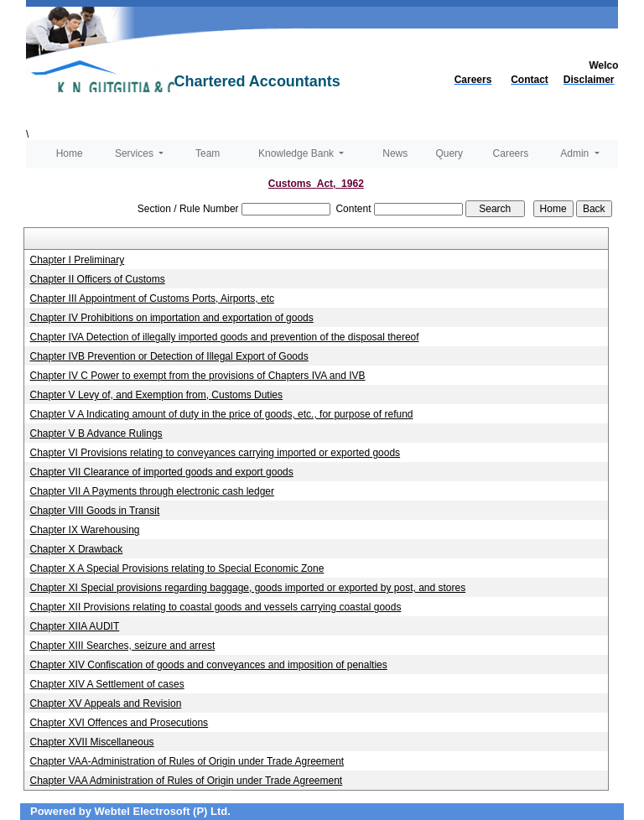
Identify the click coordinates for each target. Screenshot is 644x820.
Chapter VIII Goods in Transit (95, 511)
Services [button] (135, 153)
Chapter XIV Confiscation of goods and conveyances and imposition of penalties (209, 665)
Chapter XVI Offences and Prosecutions (119, 723)
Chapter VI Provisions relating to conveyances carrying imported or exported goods (216, 453)
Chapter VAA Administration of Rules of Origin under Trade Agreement (187, 781)
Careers (511, 153)
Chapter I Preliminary (78, 260)
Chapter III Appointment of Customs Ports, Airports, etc (152, 298)
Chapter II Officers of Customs (98, 279)
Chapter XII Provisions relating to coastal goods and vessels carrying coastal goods (216, 607)
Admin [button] (576, 153)
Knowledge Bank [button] (297, 153)
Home (70, 153)
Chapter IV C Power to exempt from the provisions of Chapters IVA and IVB (198, 376)
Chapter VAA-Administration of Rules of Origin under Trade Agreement (187, 761)
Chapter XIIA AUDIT (75, 626)
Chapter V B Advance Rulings (96, 433)
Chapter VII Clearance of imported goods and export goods (162, 472)
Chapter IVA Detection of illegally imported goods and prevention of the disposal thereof (225, 337)
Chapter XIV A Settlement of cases (107, 684)
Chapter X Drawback (77, 549)
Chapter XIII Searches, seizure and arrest (123, 646)
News (395, 153)
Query (449, 153)
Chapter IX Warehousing (85, 530)
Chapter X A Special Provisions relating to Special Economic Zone (177, 568)
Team (208, 153)
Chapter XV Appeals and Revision (106, 703)
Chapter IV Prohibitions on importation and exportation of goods (172, 318)
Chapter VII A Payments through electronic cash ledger (153, 491)
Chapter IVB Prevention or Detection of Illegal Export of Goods (169, 356)
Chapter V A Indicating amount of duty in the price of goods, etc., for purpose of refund (222, 414)
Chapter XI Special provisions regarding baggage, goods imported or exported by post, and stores (248, 588)
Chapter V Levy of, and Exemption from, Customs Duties (156, 395)
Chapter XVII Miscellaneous (92, 742)
